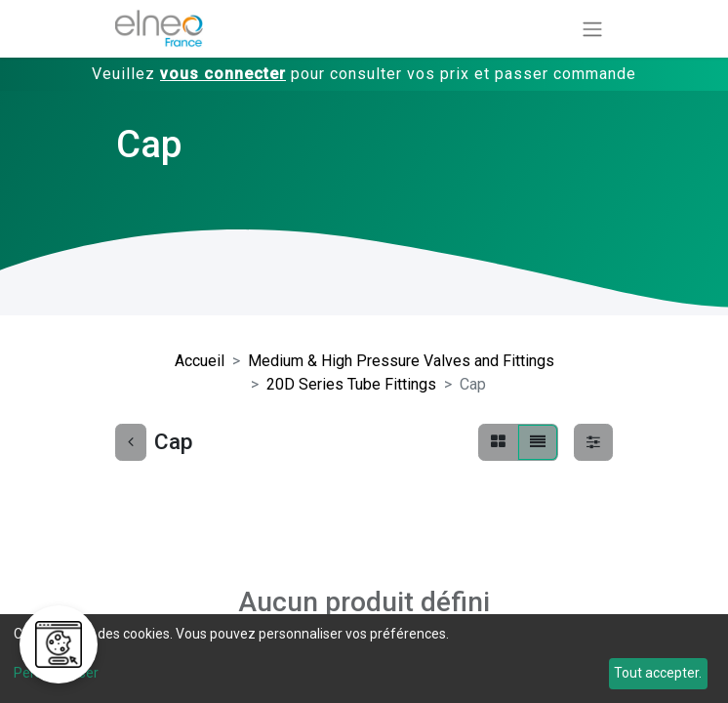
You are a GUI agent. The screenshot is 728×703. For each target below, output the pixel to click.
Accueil (200, 361)
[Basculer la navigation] (592, 29)
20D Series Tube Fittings (351, 384)
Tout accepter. (658, 673)
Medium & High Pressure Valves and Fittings (401, 361)
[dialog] (364, 659)
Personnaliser (56, 673)
